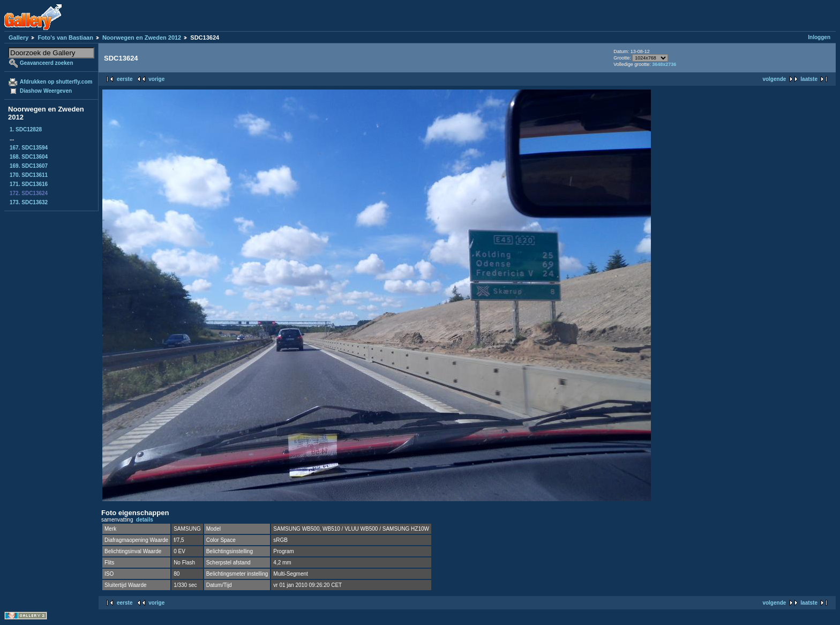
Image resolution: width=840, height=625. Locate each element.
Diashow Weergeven (46, 91)
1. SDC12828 (26, 129)
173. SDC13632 (29, 202)
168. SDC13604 (29, 157)
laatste (809, 79)
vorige (156, 79)
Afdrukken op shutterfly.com (56, 82)
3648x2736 (664, 64)
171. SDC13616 (29, 184)
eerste (125, 79)
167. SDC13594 (29, 148)
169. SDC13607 (29, 166)
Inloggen (819, 37)
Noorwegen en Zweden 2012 (142, 38)
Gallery (18, 38)
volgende (774, 79)
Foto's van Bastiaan (65, 38)
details (145, 520)
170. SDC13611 (29, 175)
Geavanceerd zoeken (47, 63)
